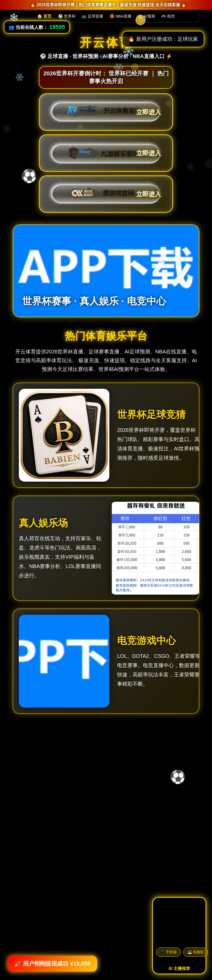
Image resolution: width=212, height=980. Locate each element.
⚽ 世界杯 (67, 16)
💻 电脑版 (196, 952)
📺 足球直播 (92, 16)
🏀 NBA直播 (120, 16)
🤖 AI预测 (146, 16)
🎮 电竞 (168, 16)
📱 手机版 (169, 952)
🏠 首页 (44, 16)
